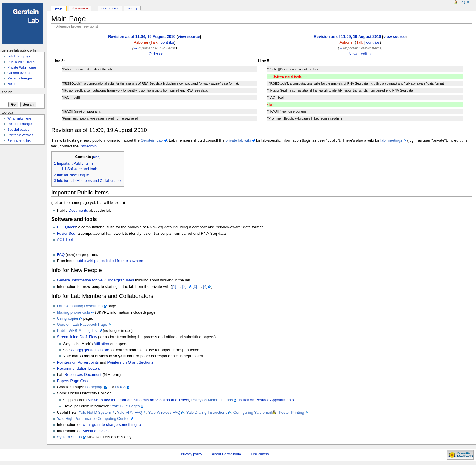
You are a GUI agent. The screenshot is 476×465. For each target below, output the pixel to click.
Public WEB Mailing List (77, 331)
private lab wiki (238, 140)
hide (96, 157)
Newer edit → (360, 54)
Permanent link (19, 140)
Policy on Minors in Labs (212, 400)
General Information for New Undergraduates (96, 280)
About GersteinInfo (226, 454)
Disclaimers (260, 454)
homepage (94, 387)
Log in (464, 2)
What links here (19, 118)
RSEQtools (67, 227)
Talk (154, 42)
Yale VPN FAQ (129, 413)
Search (7, 92)
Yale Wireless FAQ (164, 413)
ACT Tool (65, 240)
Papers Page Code (73, 381)
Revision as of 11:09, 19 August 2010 (348, 37)
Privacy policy (192, 454)
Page (59, 8)
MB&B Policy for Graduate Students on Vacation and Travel (138, 400)
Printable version (20, 135)
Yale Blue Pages (126, 406)
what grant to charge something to (112, 425)
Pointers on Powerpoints (78, 362)
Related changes (20, 124)
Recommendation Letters (79, 369)
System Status (70, 437)
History (132, 8)
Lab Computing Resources (80, 306)
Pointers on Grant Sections (130, 362)
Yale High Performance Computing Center (93, 419)
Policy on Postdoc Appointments (266, 400)
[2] (185, 287)
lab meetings (391, 140)
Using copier (68, 318)
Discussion (80, 8)
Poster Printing (291, 413)
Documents (78, 211)
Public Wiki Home (21, 62)
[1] (174, 287)
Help (11, 84)
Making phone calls (74, 312)
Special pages (18, 130)
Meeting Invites (95, 431)
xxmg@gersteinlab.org (90, 350)
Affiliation (101, 344)
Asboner (141, 42)
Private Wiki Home (22, 67)
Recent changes (20, 78)
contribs (167, 42)
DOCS (121, 387)
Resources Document (83, 375)
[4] (205, 287)
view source (189, 37)
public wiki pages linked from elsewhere (109, 261)
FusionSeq (66, 234)
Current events (19, 73)
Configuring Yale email (253, 413)
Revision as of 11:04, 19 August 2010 (142, 37)
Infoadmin (88, 146)
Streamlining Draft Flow (77, 337)
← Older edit (155, 54)
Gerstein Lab (152, 140)
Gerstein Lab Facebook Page (82, 325)
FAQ (61, 255)
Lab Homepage (19, 56)
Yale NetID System (95, 413)
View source (110, 8)
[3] (195, 287)
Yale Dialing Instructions (207, 413)
